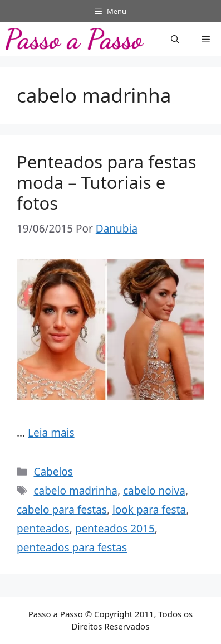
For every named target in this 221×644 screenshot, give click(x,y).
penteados (43, 529)
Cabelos (53, 472)
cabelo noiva (154, 491)
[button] (175, 39)
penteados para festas (72, 548)
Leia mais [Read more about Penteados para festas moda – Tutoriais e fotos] (51, 433)
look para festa (149, 510)
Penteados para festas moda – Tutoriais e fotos (107, 182)
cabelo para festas (62, 510)
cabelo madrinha (75, 491)
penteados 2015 (115, 529)
